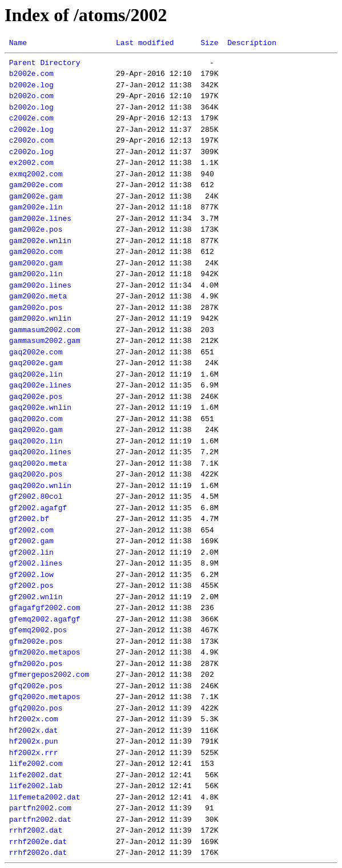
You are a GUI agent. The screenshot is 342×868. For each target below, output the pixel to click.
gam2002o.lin (36, 274)
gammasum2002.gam (45, 341)
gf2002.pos (31, 586)
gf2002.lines (36, 563)
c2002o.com (31, 140)
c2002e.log (31, 130)
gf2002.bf (29, 519)
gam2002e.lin (36, 207)
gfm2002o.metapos (45, 652)
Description (252, 43)
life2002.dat (36, 775)
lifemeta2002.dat (45, 797)
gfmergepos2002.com (49, 675)
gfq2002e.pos (36, 686)
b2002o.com (31, 96)
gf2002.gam (31, 541)
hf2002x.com (34, 719)
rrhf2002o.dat (38, 853)
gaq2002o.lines (40, 452)
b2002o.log (31, 107)
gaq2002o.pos (36, 474)
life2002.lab (36, 786)
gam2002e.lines (40, 219)
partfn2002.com (40, 808)
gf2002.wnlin (36, 597)
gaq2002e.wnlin (40, 407)
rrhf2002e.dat (38, 842)
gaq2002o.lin (36, 441)
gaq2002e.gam (36, 363)
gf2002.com (31, 530)
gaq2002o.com (36, 419)
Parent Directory (45, 63)
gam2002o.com (36, 252)
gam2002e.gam (36, 196)
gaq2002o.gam (36, 430)
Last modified (145, 43)
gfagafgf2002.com (45, 608)
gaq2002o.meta (38, 463)
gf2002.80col (36, 496)
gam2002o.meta (38, 296)
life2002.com (36, 764)
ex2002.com (31, 163)
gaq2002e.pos (36, 397)
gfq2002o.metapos (45, 697)
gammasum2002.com (45, 330)
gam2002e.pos (36, 229)
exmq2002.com (36, 174)
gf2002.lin (31, 552)
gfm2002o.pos (36, 664)
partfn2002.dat (40, 819)
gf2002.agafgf (38, 508)
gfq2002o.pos (36, 708)
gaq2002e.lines (40, 385)
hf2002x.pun (34, 741)
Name (18, 43)
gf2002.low (31, 575)
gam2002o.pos (36, 308)
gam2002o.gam (36, 263)
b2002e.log (31, 85)
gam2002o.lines (40, 285)
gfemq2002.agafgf (45, 619)
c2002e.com (31, 118)
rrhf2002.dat (36, 830)
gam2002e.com (36, 185)
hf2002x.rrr (34, 753)
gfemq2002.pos (38, 630)
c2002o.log (31, 152)
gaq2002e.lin (36, 374)
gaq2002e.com (36, 352)
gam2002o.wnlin (40, 318)
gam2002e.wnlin (40, 241)
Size (209, 43)
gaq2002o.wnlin (40, 486)
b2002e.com (31, 74)
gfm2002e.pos (36, 641)
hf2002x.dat (34, 730)
